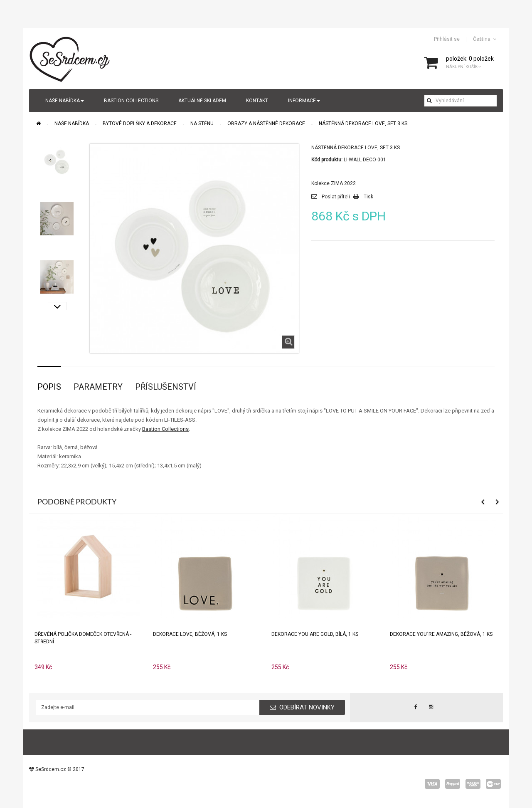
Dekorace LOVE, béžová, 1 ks (190, 634)
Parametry (98, 387)
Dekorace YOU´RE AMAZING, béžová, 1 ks (441, 634)
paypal (453, 784)
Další (57, 306)
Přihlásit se (447, 39)
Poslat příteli (336, 197)
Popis (49, 387)
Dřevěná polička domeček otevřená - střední (83, 638)
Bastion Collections (165, 429)
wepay (493, 784)
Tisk (368, 197)
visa (432, 784)
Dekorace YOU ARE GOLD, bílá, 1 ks (315, 634)
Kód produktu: (327, 160)
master (473, 784)
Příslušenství (166, 387)
